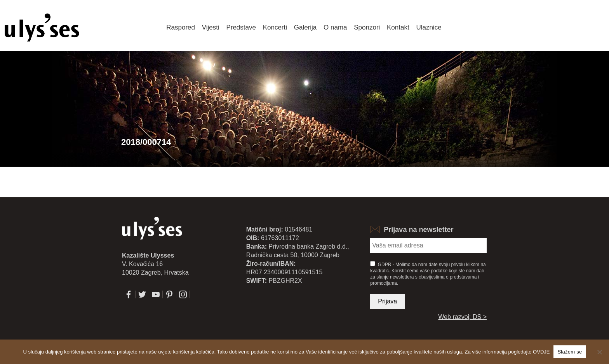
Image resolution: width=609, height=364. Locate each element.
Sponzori (367, 27)
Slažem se (570, 352)
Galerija (305, 27)
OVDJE (541, 352)
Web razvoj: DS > (462, 317)
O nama (335, 27)
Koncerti (275, 27)
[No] (599, 352)
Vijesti (211, 27)
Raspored (181, 27)
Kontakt (398, 27)
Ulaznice (429, 27)
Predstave (241, 27)
